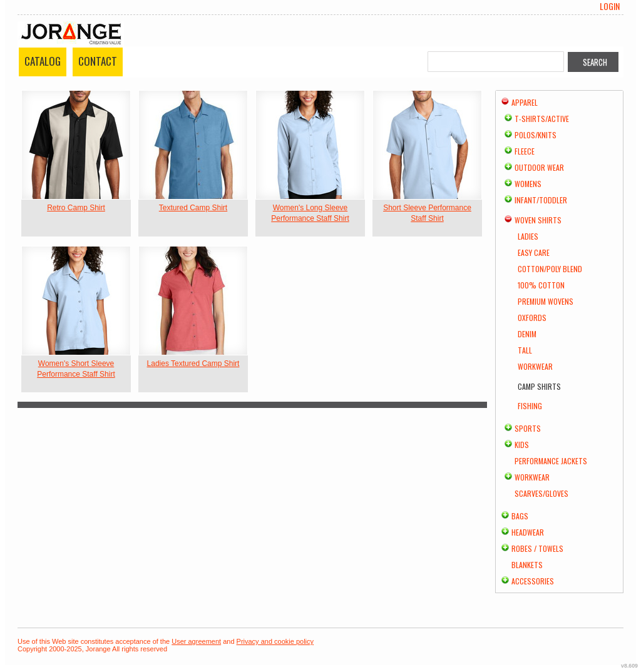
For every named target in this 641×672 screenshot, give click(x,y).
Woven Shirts (538, 220)
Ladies (528, 236)
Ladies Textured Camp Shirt (193, 364)
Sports (528, 428)
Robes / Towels (537, 548)
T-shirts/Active (542, 119)
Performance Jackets (551, 461)
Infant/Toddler (541, 200)
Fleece (525, 151)
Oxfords (532, 318)
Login (610, 6)
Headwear (528, 532)
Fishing (530, 406)
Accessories (533, 581)
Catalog (43, 61)
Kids (522, 445)
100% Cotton (541, 285)
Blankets (527, 565)
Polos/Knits (536, 135)
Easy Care (534, 252)
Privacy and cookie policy (275, 641)
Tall (525, 350)
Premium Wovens (546, 301)
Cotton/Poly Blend (550, 269)
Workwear (535, 366)
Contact (98, 61)
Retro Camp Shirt (76, 208)
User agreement (196, 641)
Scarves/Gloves (541, 493)
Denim (527, 334)
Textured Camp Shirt (193, 208)
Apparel (525, 102)
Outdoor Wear (539, 167)
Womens (528, 184)
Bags (520, 516)
